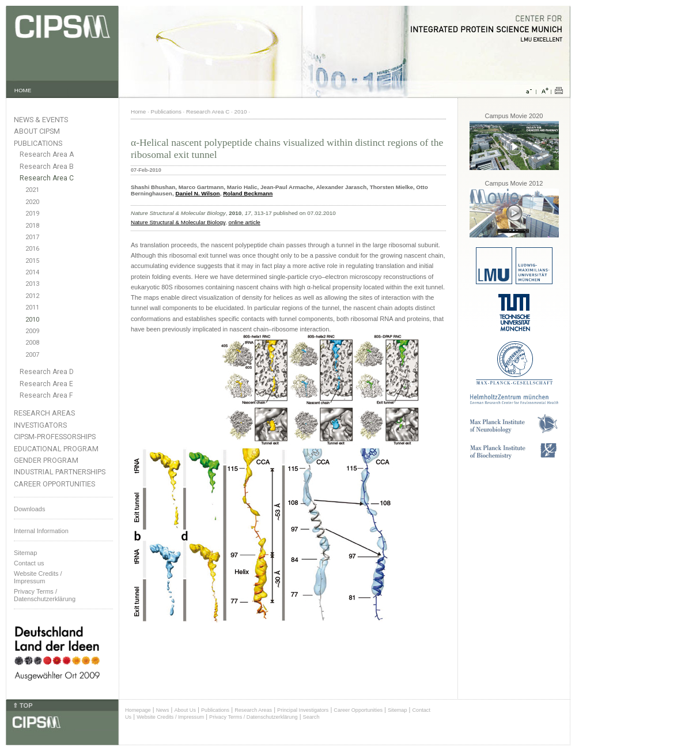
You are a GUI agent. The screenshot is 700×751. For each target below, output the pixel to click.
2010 (32, 320)
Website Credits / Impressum (170, 717)
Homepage (138, 710)
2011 (32, 307)
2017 (32, 237)
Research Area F (46, 395)
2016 (32, 249)
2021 (32, 190)
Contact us (29, 563)
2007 (32, 355)
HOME (23, 90)
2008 (32, 343)
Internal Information (41, 531)
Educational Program (56, 449)
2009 (32, 331)
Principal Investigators (303, 710)
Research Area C (47, 178)
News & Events (41, 120)
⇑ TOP (22, 705)
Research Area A (47, 154)
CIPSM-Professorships (55, 437)
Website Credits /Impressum (38, 577)
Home (138, 112)
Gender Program (46, 460)
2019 (32, 214)
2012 (32, 296)
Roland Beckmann (248, 193)
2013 (32, 284)
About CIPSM (37, 131)
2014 (32, 272)
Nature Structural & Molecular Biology (178, 222)
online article (244, 222)
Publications (38, 143)
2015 (32, 261)
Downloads (29, 509)
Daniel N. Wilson (197, 193)
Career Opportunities (54, 484)
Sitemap (25, 553)
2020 (32, 202)
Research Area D (47, 372)
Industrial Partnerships (60, 472)
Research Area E (46, 384)
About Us (185, 710)
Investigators (40, 425)
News (163, 710)
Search (311, 717)
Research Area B (47, 167)
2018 (32, 226)
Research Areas (44, 413)
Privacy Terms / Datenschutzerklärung (45, 595)
